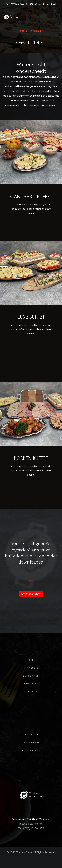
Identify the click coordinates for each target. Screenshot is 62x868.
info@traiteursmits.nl (43, 4)
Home (31, 660)
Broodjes (31, 684)
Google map (31, 751)
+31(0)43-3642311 (17, 4)
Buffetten (31, 676)
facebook (31, 735)
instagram (31, 743)
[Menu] (27, 17)
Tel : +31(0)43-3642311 (31, 828)
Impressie (31, 668)
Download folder (31, 594)
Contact (31, 692)
